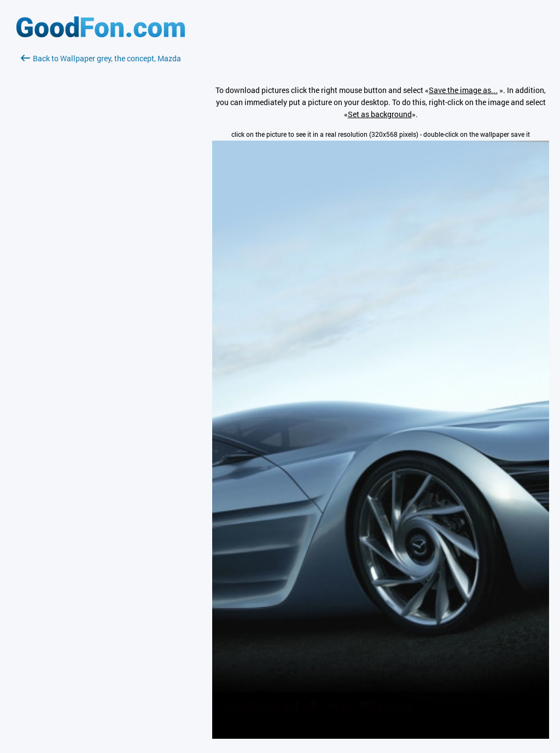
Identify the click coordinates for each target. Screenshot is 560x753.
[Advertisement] (101, 194)
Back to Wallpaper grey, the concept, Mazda (101, 58)
